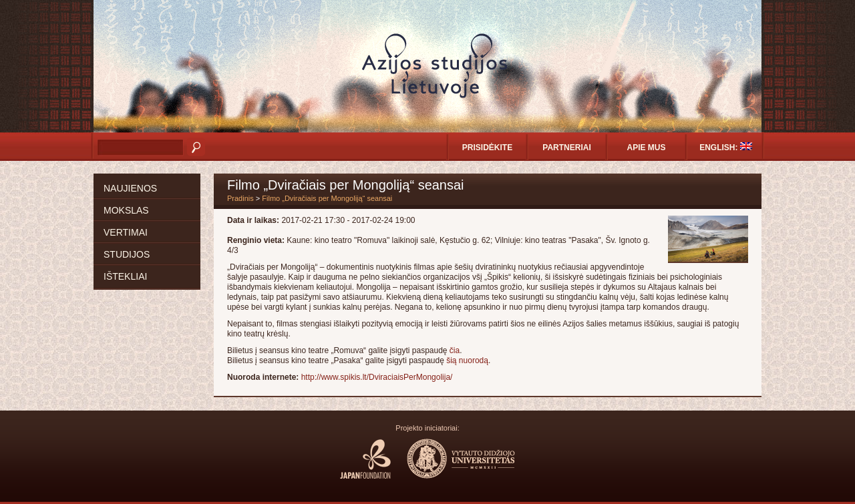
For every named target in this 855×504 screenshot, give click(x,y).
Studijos (127, 254)
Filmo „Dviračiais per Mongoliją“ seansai (327, 198)
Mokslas (126, 210)
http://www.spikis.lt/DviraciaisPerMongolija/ (377, 377)
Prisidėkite (487, 148)
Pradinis (240, 198)
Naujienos (130, 188)
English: (726, 147)
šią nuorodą (467, 360)
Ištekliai (125, 276)
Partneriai (566, 148)
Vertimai (126, 232)
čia (455, 350)
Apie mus (646, 148)
